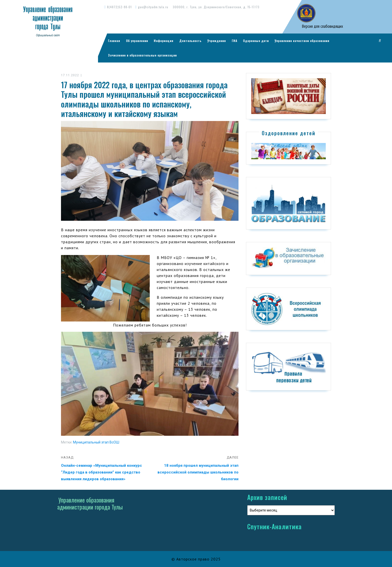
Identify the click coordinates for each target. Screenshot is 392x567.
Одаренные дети (256, 41)
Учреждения (217, 41)
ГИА (234, 41)
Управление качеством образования (302, 41)
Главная (114, 41)
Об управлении (137, 41)
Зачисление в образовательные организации (142, 55)
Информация (164, 41)
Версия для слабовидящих (322, 26)
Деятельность (190, 41)
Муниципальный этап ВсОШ (96, 442)
